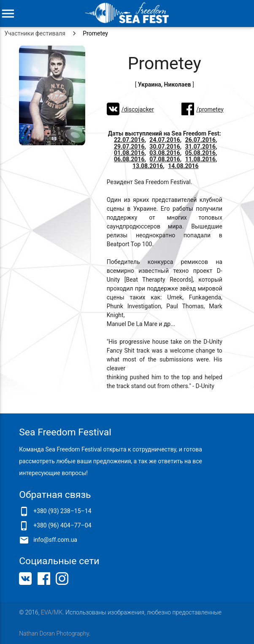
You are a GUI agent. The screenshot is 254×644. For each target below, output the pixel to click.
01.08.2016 (129, 153)
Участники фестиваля (35, 33)
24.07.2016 (165, 140)
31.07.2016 (200, 147)
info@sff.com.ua (55, 540)
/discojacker (138, 109)
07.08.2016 (165, 159)
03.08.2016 (165, 153)
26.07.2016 (200, 140)
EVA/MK (52, 612)
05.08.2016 (200, 153)
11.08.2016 (200, 159)
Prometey (95, 33)
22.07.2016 (129, 140)
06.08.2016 (129, 159)
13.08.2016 (148, 166)
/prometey (210, 109)
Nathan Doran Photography (54, 633)
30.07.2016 (165, 147)
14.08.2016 (183, 166)
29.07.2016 (129, 147)
